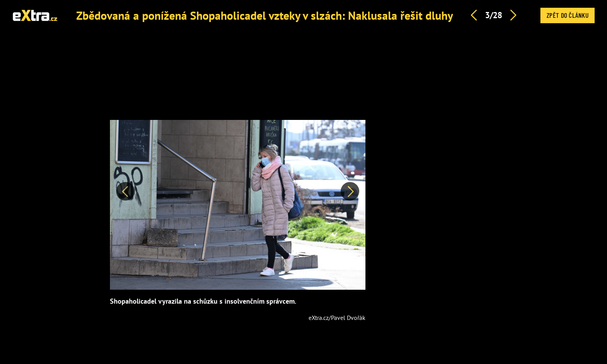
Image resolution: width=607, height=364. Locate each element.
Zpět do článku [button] (568, 15)
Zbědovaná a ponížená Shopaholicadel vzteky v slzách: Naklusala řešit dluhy (265, 15)
